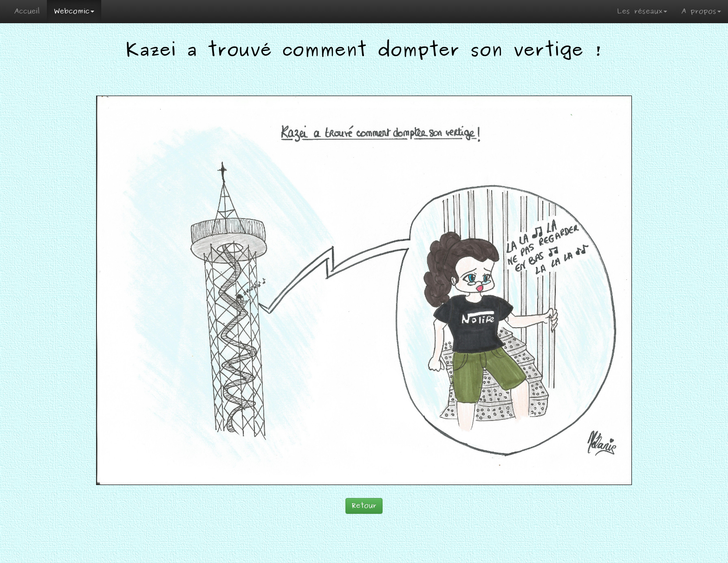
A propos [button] (701, 11)
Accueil (27, 11)
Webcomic (74, 11)
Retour (364, 506)
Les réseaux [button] (642, 11)
